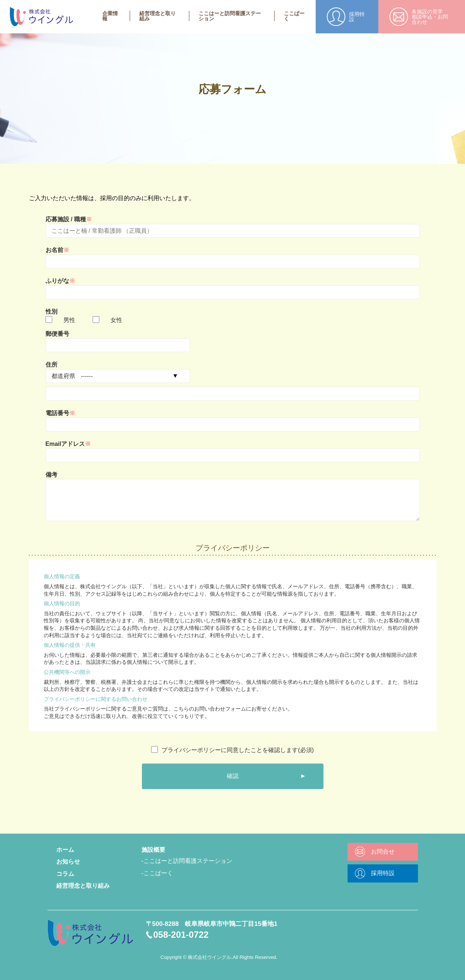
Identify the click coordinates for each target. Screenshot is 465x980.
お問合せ (383, 852)
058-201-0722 (181, 935)
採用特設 (383, 873)
